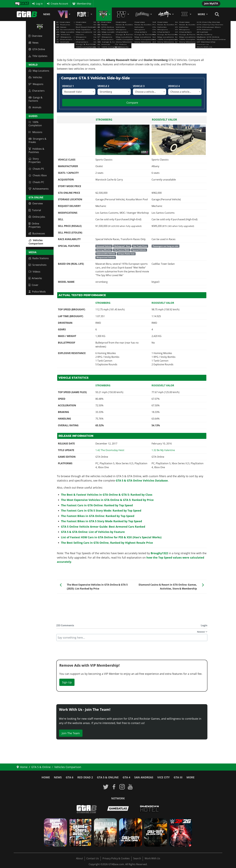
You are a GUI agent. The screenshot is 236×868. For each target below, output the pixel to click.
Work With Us (152, 858)
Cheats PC (36, 182)
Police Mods (37, 292)
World (33, 65)
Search (137, 858)
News (47, 14)
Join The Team (71, 733)
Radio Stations (39, 258)
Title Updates (38, 56)
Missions (35, 132)
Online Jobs (37, 217)
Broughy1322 (159, 553)
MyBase (19, 4)
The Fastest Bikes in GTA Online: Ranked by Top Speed (98, 516)
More (201, 14)
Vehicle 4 (174, 86)
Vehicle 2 (103, 86)
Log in (39, 4)
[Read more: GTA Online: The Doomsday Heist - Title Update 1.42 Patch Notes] (110, 450)
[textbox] (132, 638)
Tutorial (35, 210)
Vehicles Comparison (36, 242)
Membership (84, 4)
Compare (132, 103)
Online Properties (35, 225)
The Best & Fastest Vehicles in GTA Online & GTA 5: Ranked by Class (107, 495)
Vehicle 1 (68, 86)
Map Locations (39, 71)
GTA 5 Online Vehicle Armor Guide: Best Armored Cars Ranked (103, 527)
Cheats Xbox (38, 175)
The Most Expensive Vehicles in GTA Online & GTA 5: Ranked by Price (107, 500)
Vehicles (35, 77)
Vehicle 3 (139, 86)
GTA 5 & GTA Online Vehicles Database (142, 480)
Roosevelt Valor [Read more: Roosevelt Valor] (164, 120)
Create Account (59, 4)
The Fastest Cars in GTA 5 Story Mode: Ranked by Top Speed (101, 510)
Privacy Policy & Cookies (116, 858)
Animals (35, 107)
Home (46, 777)
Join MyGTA (211, 3)
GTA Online (37, 49)
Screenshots (38, 265)
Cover (33, 285)
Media (33, 252)
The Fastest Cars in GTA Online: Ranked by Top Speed (97, 505)
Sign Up (67, 682)
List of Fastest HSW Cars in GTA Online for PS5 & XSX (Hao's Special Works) (111, 537)
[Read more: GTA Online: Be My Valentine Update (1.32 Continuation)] (163, 450)
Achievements (39, 189)
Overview (35, 36)
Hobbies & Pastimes (36, 150)
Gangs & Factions (36, 99)
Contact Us (93, 858)
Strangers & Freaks (37, 140)
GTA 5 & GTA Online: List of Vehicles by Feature (93, 532)
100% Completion (35, 124)
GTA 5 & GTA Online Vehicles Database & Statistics (85, 41)
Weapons (36, 84)
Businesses (37, 233)
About (79, 858)
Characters (37, 91)
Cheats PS (36, 169)
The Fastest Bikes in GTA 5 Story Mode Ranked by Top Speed (101, 521)
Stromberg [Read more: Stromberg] (104, 120)
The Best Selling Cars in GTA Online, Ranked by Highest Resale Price (107, 543)
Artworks (35, 278)
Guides (33, 116)
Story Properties (35, 160)
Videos (34, 272)
